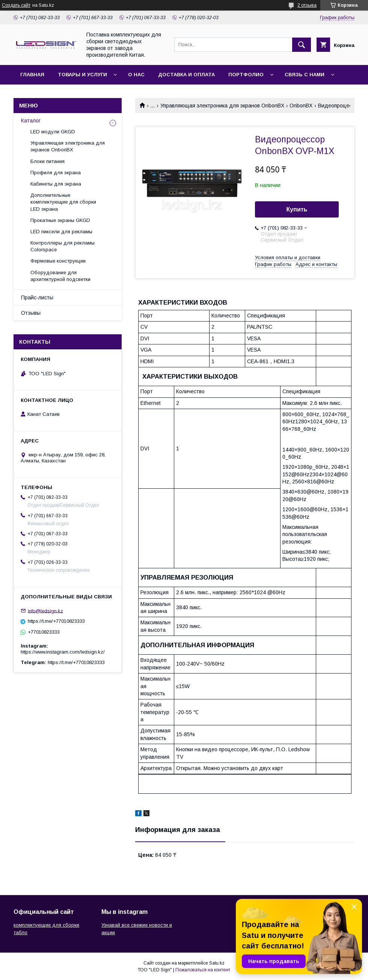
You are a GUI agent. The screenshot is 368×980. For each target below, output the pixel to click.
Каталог (31, 121)
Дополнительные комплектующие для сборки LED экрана (63, 202)
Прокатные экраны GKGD (60, 220)
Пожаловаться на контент (203, 970)
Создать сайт (16, 5)
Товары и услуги (82, 75)
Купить (297, 209)
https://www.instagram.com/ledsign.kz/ (63, 652)
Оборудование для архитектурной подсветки (60, 276)
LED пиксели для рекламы (61, 232)
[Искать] (302, 45)
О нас (136, 75)
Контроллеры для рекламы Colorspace (63, 246)
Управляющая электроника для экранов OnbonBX (222, 106)
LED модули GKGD (53, 132)
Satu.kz (217, 963)
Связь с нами (305, 75)
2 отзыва (307, 5)
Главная (32, 75)
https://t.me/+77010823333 (56, 621)
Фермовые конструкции (58, 261)
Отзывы (31, 313)
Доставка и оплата (186, 75)
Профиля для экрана (56, 173)
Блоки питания (48, 161)
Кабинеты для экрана (56, 184)
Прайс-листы (37, 297)
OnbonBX (301, 106)
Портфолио (246, 75)
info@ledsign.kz (45, 611)
